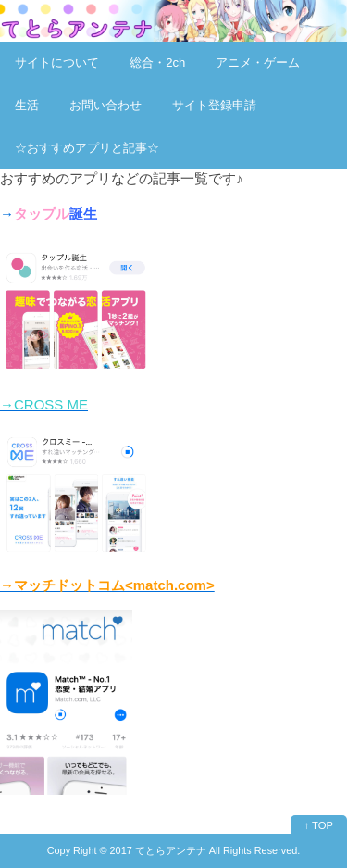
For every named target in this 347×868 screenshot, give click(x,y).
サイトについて (57, 63)
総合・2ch (157, 63)
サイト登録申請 (214, 105)
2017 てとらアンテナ (158, 850)
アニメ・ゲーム (258, 63)
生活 (27, 105)
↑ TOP (319, 825)
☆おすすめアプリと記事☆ (87, 148)
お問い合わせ (105, 105)
